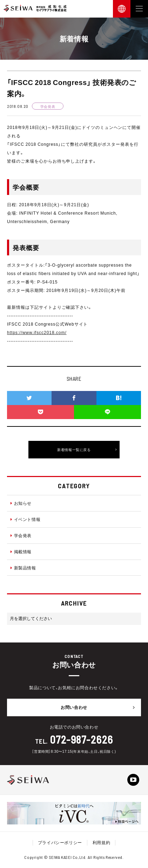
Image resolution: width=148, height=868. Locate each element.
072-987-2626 (82, 739)
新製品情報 (23, 568)
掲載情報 (21, 552)
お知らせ (21, 503)
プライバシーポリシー (60, 842)
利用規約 (101, 842)
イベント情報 (25, 519)
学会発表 (21, 535)
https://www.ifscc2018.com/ (37, 332)
